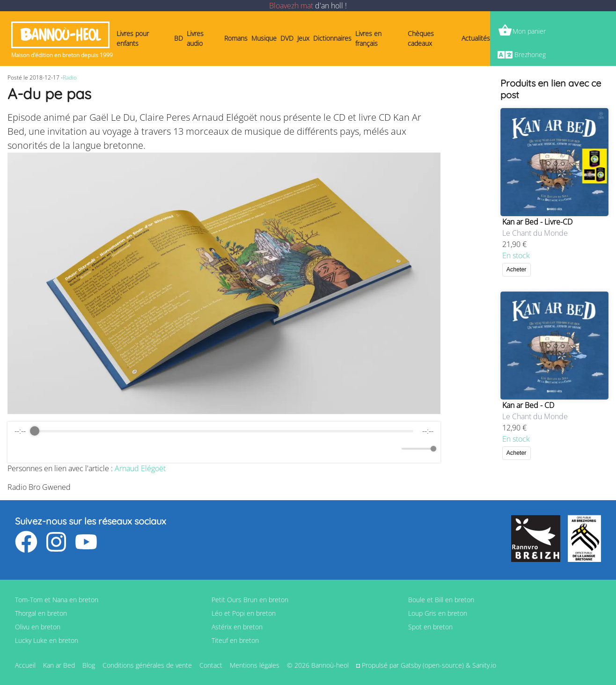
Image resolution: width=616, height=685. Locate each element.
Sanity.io (484, 665)
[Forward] (244, 449)
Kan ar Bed (59, 665)
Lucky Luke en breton (47, 640)
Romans (236, 38)
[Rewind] (203, 449)
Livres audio (195, 38)
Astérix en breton (237, 627)
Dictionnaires (332, 38)
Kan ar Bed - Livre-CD (537, 222)
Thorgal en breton (41, 613)
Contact (211, 665)
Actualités (476, 38)
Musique (264, 38)
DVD (287, 38)
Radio (70, 77)
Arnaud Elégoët (140, 468)
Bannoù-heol (60, 35)
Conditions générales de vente (147, 665)
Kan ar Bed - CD (528, 405)
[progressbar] (224, 431)
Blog (89, 665)
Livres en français (368, 38)
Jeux (303, 38)
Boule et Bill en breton (441, 600)
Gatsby (411, 665)
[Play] (224, 449)
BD (179, 38)
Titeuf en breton (235, 640)
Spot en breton (430, 627)
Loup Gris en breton (438, 613)
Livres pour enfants (133, 38)
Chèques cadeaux (421, 38)
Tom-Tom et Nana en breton (57, 600)
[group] (224, 442)
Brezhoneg (530, 55)
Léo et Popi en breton (244, 613)
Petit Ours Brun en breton (250, 600)
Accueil (25, 665)
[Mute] (393, 449)
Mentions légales (255, 665)
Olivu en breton (38, 627)
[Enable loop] (21, 449)
